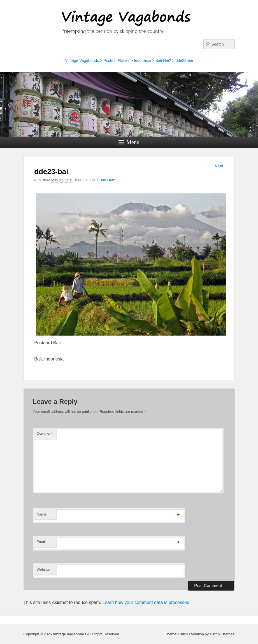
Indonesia (142, 60)
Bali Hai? (163, 60)
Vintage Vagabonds (82, 60)
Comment (45, 433)
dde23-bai (184, 60)
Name (42, 514)
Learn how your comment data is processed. (146, 602)
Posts (108, 60)
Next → (222, 166)
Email (41, 542)
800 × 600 (87, 180)
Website (43, 569)
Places (124, 60)
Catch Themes (222, 634)
